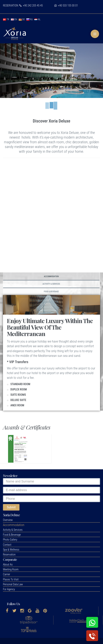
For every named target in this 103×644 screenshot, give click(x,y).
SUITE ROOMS (18, 395)
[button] (14, 525)
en (14, 19)
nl (37, 19)
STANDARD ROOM (20, 384)
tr (6, 19)
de (22, 19)
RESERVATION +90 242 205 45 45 (23, 5)
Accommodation (51, 276)
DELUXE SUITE (18, 400)
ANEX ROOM (17, 405)
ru (29, 19)
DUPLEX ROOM (19, 389)
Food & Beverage (51, 292)
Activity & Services (51, 284)
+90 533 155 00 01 (66, 5)
